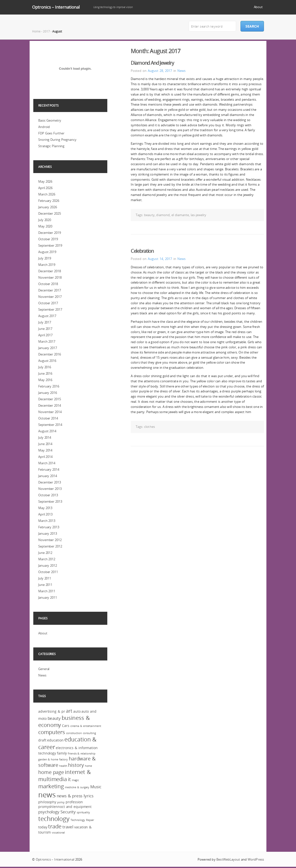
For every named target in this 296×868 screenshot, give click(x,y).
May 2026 (45, 181)
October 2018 (48, 284)
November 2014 (50, 412)
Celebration (142, 251)
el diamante (180, 215)
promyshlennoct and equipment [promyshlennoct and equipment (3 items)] (65, 807)
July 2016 (45, 367)
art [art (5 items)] (69, 711)
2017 (46, 31)
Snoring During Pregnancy (57, 140)
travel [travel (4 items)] (68, 827)
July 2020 (45, 220)
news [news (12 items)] (47, 795)
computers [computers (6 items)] (52, 732)
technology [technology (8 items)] (54, 819)
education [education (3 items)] (55, 740)
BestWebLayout (228, 859)
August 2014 (47, 431)
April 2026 (45, 188)
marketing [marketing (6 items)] (51, 786)
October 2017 (48, 303)
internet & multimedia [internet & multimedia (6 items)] (65, 775)
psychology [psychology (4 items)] (49, 812)
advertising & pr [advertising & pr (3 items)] (52, 711)
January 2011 (48, 597)
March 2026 (47, 194)
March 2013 (47, 521)
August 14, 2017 (160, 259)
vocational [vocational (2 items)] (58, 833)
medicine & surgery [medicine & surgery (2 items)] (77, 787)
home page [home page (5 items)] (51, 772)
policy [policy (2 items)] (61, 802)
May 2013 (45, 508)
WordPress (256, 859)
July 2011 (45, 578)
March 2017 (47, 341)
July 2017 (45, 322)
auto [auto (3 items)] (77, 711)
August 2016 (47, 361)
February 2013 (49, 527)
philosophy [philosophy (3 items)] (47, 802)
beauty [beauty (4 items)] (54, 718)
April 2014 (45, 457)
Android (44, 127)
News (181, 71)
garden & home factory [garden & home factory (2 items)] (53, 759)
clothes (149, 427)
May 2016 (45, 380)
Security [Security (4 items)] (68, 812)
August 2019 (47, 252)
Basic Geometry (50, 120)
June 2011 (45, 585)
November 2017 (50, 297)
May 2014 (45, 450)
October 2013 (48, 495)
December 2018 (50, 271)
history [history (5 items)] (76, 765)
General (44, 669)
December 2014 (50, 405)
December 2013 (50, 482)
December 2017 (50, 290)
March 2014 (47, 463)
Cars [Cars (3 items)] (66, 726)
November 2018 (50, 277)
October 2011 (48, 572)
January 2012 (48, 565)
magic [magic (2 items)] (75, 780)
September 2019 (50, 245)
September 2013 (50, 501)
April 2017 (45, 335)
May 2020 (45, 226)
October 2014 (48, 418)
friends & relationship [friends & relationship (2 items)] (82, 754)
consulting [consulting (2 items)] (89, 733)
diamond (163, 215)
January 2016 (48, 393)
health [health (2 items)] (63, 766)
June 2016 (45, 373)
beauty (149, 215)
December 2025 (50, 213)
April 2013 (45, 514)
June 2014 (45, 444)
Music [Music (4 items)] (96, 787)
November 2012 (50, 540)
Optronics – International (56, 7)
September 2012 (50, 546)
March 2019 (47, 265)
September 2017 (50, 309)
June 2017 (45, 329)
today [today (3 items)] (43, 827)
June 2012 (45, 553)
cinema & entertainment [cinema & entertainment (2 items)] (86, 726)
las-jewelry (198, 215)
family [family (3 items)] (62, 753)
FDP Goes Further (51, 133)
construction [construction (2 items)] (74, 733)
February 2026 (49, 201)
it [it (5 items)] (69, 779)
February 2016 (49, 386)
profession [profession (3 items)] (74, 802)
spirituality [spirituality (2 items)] (83, 812)
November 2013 (50, 489)
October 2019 (48, 239)
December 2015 (50, 399)
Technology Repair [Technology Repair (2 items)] (82, 820)
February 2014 (49, 469)
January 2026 (48, 207)
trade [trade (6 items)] (55, 826)
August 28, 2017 (160, 71)
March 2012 (47, 559)
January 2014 (48, 476)
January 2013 (48, 533)
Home (36, 31)
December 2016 (50, 354)
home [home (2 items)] (89, 766)
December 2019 (50, 233)
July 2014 (45, 437)
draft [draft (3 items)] (42, 740)
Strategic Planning (51, 146)
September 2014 (50, 425)
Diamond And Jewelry (152, 63)
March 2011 (47, 591)
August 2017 (47, 316)
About (258, 7)
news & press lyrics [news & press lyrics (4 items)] (75, 796)
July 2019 (45, 258)
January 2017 (48, 348)
